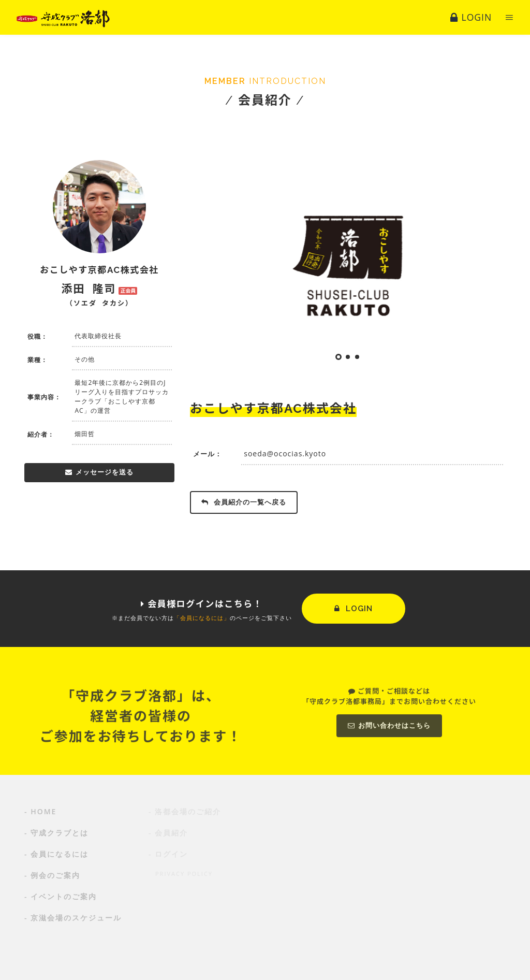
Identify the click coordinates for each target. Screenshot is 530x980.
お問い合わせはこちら (389, 775)
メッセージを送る (99, 472)
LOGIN (354, 609)
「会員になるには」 (202, 618)
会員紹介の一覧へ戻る (244, 502)
